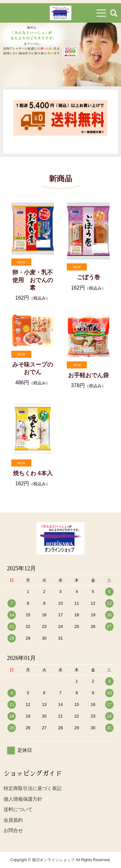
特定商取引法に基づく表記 (33, 788)
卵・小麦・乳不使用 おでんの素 (33, 280)
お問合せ (13, 830)
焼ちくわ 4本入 (33, 473)
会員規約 (13, 820)
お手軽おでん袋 (88, 375)
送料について (18, 809)
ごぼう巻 (88, 277)
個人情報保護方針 (23, 799)
